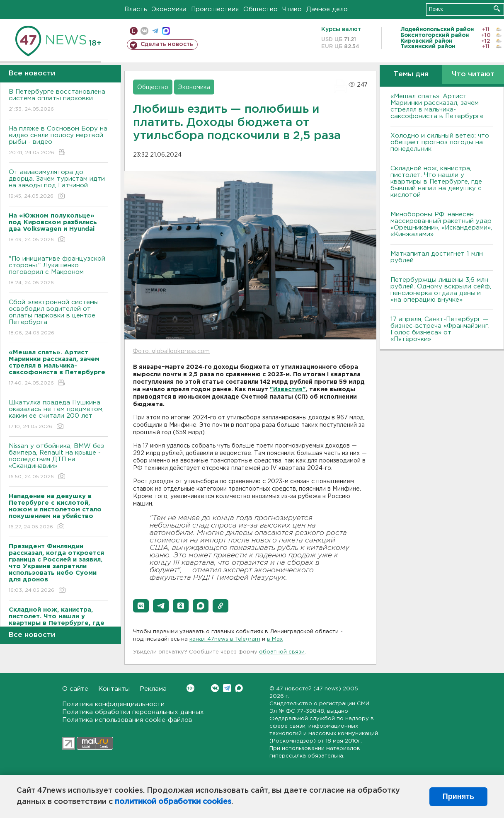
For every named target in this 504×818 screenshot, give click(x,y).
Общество (260, 9)
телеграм (155, 31)
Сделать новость (167, 44)
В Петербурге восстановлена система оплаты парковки (58, 101)
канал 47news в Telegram (225, 639)
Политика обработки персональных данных (133, 712)
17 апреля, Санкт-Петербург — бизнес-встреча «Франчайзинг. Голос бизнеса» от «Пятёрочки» (440, 329)
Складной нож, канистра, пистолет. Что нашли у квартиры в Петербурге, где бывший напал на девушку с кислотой (436, 182)
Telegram (227, 688)
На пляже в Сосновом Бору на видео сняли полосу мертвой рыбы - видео (58, 141)
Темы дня (411, 74)
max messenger (166, 31)
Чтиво (292, 9)
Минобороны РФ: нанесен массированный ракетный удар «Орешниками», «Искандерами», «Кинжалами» (441, 224)
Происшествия (215, 9)
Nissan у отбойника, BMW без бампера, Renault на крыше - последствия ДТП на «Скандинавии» (58, 462)
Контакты (114, 689)
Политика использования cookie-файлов (127, 720)
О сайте (75, 689)
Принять (458, 796)
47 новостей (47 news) (309, 689)
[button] (141, 606)
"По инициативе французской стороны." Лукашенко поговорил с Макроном (58, 271)
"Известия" (288, 390)
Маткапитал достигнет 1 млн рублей (437, 257)
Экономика (169, 9)
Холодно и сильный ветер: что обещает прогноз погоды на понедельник (440, 142)
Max (239, 688)
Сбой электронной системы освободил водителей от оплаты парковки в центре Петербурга (58, 318)
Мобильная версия (134, 31)
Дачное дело (327, 9)
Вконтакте (190, 688)
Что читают (473, 74)
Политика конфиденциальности (113, 704)
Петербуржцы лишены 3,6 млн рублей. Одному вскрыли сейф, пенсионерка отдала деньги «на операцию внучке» (441, 290)
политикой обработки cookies (173, 802)
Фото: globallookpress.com (171, 351)
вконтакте (144, 31)
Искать (497, 8)
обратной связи (282, 652)
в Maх (275, 639)
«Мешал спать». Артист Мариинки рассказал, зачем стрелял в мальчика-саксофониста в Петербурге (437, 106)
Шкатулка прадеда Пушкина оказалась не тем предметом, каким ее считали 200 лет (58, 415)
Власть (136, 9)
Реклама (153, 689)
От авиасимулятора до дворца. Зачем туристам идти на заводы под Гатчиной (58, 185)
